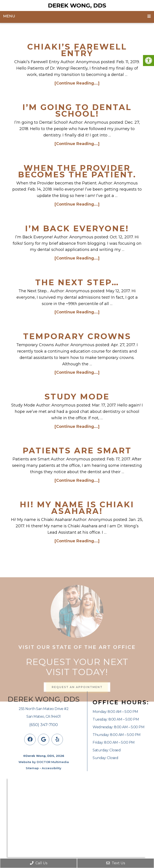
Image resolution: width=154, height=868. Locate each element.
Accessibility (52, 768)
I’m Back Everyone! (77, 228)
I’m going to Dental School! (77, 110)
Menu (9, 16)
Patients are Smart (77, 451)
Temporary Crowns (77, 336)
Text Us (116, 863)
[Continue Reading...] (77, 83)
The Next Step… (77, 282)
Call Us (39, 863)
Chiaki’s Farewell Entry (77, 50)
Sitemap (32, 768)
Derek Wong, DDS (77, 6)
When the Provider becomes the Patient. (77, 171)
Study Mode (77, 397)
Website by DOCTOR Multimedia (44, 762)
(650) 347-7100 (44, 725)
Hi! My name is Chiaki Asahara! (77, 508)
